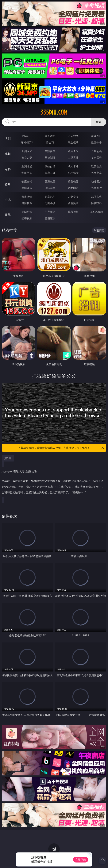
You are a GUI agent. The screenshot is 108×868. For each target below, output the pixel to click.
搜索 (99, 122)
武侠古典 (96, 197)
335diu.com (54, 112)
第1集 (8, 458)
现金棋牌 (73, 142)
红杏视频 (27, 218)
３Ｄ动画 (96, 151)
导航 (8, 215)
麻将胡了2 (27, 142)
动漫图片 (96, 181)
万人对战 (73, 136)
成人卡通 (73, 166)
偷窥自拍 (27, 181)
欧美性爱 (96, 166)
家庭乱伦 (50, 197)
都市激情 (27, 197)
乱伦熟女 (73, 173)
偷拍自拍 (50, 166)
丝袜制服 (50, 158)
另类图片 (96, 188)
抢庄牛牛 (96, 142)
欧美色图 (73, 181)
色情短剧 (50, 218)
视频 (8, 154)
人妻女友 (73, 197)
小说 (8, 199)
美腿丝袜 (27, 188)
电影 (8, 169)
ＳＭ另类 (96, 158)
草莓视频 (73, 212)
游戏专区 (96, 136)
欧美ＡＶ (73, 151)
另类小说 (50, 203)
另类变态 (96, 173)
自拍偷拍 (50, 151)
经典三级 (50, 173)
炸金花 (50, 142)
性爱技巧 (96, 203)
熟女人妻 (27, 158)
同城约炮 (27, 212)
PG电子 (27, 136)
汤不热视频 (96, 212)
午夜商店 (50, 212)
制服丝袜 (27, 173)
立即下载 (81, 860)
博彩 (8, 139)
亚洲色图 (50, 181)
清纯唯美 (50, 188)
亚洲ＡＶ (27, 151)
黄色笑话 (73, 203)
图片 (8, 184)
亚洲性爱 (27, 166)
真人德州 (50, 136)
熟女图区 (73, 188)
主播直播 (73, 158)
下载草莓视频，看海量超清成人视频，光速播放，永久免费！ (61, 448)
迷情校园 (27, 203)
